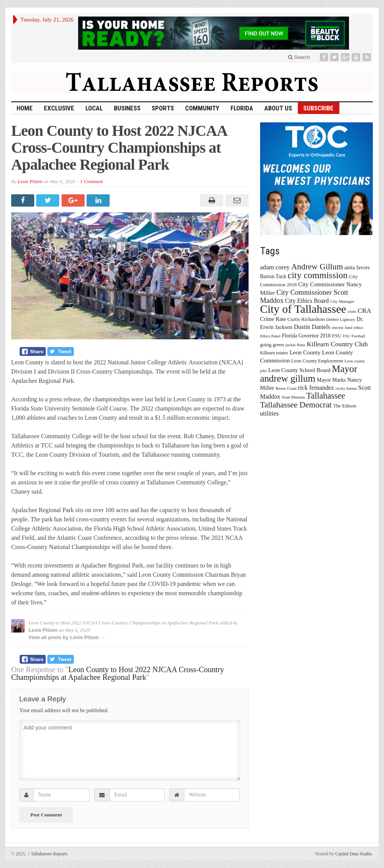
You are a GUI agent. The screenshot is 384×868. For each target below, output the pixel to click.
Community (202, 108)
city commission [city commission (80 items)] (318, 275)
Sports (163, 108)
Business (127, 108)
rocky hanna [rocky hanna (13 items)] (346, 388)
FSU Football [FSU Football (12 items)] (354, 336)
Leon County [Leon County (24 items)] (305, 352)
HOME (25, 108)
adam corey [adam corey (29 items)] (275, 267)
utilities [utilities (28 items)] (270, 413)
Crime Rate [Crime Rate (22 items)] (273, 319)
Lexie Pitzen (30, 181)
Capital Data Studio (353, 854)
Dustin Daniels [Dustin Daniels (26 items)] (312, 327)
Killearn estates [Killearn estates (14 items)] (274, 353)
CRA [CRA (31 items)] (365, 311)
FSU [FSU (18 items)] (337, 336)
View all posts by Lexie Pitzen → (67, 637)
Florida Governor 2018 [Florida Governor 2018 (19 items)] (306, 336)
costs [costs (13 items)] (352, 311)
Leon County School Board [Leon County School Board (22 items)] (299, 370)
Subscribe (318, 108)
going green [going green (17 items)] (272, 345)
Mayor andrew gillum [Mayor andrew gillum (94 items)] (309, 374)
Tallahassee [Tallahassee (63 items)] (326, 396)
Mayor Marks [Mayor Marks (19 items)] (331, 380)
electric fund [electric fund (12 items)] (342, 328)
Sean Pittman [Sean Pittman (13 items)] (293, 397)
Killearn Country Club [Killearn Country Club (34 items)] (337, 344)
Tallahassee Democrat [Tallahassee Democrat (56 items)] (296, 405)
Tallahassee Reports (47, 854)
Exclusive (59, 108)
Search (299, 57)
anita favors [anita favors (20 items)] (357, 267)
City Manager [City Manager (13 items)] (342, 301)
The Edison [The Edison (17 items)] (345, 406)
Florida (242, 108)
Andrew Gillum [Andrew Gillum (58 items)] (317, 267)
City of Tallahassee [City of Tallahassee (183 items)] (303, 309)
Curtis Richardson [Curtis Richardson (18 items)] (306, 319)
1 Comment (92, 181)
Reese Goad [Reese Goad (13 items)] (286, 388)
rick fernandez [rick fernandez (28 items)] (316, 388)
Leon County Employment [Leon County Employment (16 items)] (317, 361)
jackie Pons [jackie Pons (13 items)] (296, 345)
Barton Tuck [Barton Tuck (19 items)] (273, 276)
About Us (278, 108)
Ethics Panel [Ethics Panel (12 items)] (270, 336)
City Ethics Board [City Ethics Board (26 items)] (307, 301)
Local (94, 108)
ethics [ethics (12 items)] (359, 328)
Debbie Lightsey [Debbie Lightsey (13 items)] (341, 319)
